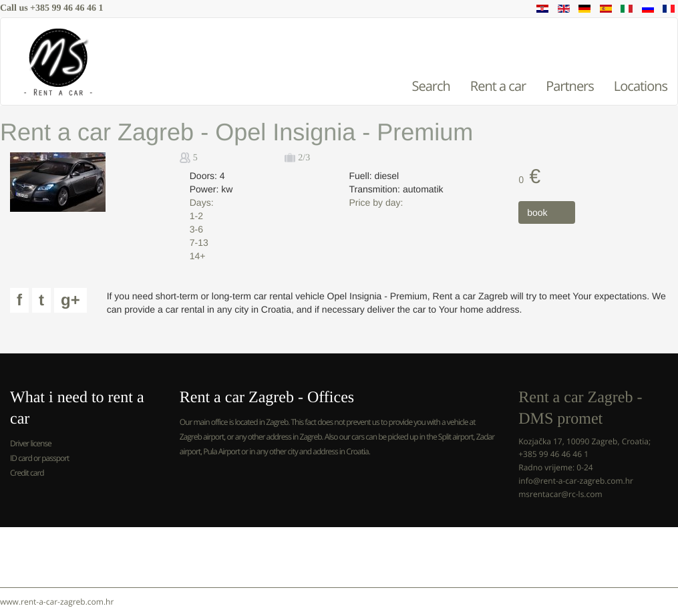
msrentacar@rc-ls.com (560, 494)
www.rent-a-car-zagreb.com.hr (57, 602)
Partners (570, 86)
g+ (70, 300)
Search (431, 86)
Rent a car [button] (498, 86)
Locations (641, 86)
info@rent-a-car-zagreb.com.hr (576, 481)
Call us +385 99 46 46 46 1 (52, 8)
